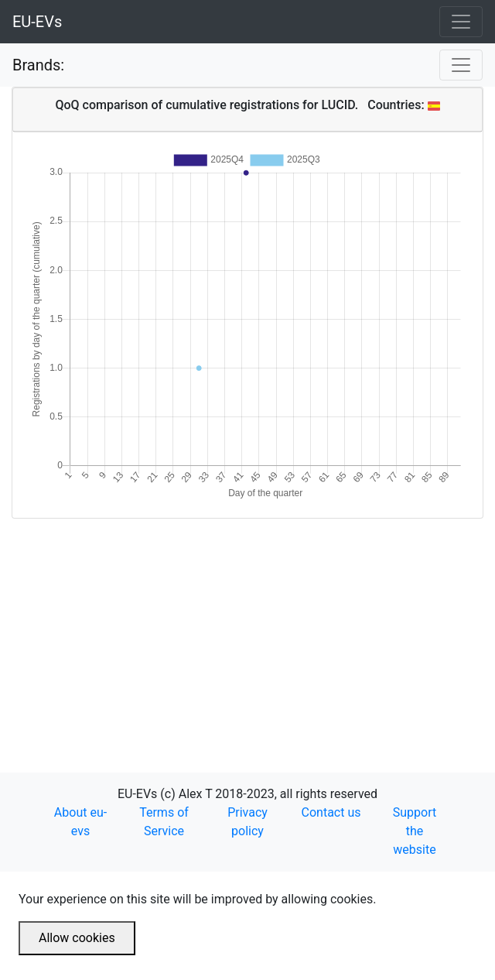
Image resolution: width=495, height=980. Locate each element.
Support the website (415, 831)
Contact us (331, 812)
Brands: (38, 65)
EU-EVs (37, 22)
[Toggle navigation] (461, 22)
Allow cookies (77, 938)
